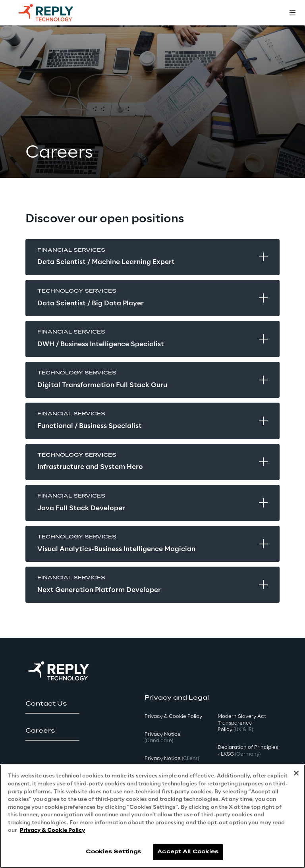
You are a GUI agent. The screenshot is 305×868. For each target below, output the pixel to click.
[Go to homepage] (54, 13)
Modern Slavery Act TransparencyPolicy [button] (242, 723)
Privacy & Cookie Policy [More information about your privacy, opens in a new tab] (52, 830)
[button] (52, 704)
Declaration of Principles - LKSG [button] (248, 751)
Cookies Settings (113, 852)
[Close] (296, 773)
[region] (152, 816)
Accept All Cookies (188, 852)
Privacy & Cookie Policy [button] (173, 717)
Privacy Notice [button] (163, 738)
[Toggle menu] (292, 13)
